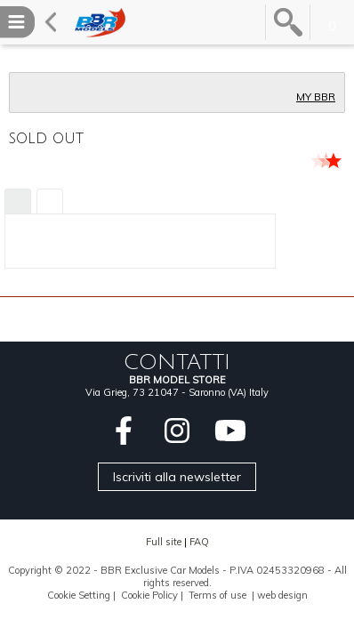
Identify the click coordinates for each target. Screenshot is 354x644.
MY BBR (316, 97)
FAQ (199, 542)
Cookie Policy (149, 595)
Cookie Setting (79, 595)
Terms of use (217, 595)
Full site (164, 542)
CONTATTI (177, 362)
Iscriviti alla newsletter (177, 477)
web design (282, 595)
